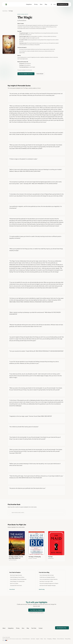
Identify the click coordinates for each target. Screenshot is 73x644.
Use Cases (33, 639)
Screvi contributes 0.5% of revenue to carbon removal (12, 639)
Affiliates (54, 639)
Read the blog (42, 589)
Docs (45, 639)
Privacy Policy (68, 639)
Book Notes (5, 11)
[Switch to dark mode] (51, 4)
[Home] (6, 4)
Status (42, 639)
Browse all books (40, 74)
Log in (55, 4)
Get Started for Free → (62, 628)
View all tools (12, 589)
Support (38, 639)
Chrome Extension (26, 639)
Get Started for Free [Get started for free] (63, 4)
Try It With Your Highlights (37, 610)
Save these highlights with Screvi (26, 74)
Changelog (49, 639)
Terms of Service (61, 639)
